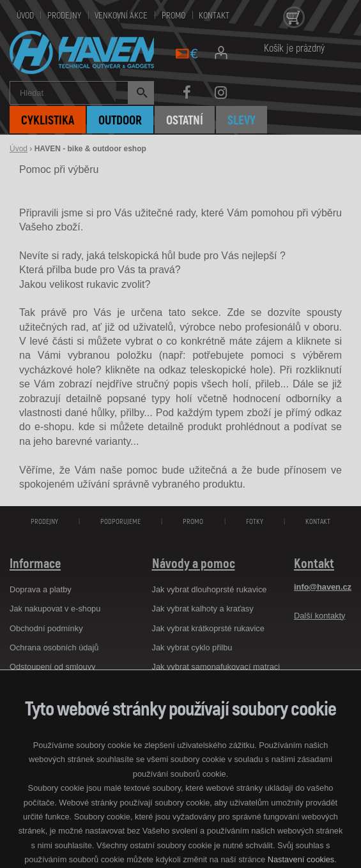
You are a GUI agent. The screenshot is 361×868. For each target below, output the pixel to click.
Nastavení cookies (301, 859)
